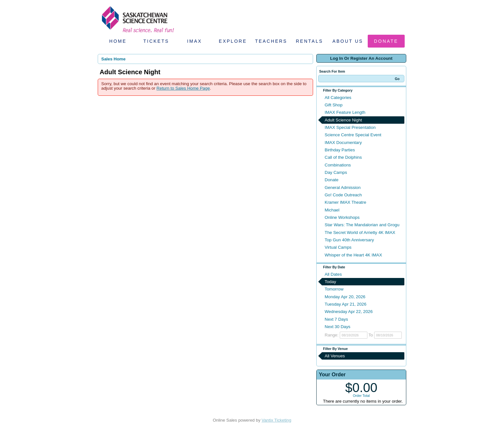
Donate (386, 41)
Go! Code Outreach (343, 195)
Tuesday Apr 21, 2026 (346, 304)
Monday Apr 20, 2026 (345, 297)
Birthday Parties (340, 150)
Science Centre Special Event (353, 135)
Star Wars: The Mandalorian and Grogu (362, 225)
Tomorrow (334, 289)
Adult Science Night (343, 120)
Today (330, 282)
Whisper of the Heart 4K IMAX (353, 255)
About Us (348, 41)
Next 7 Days (336, 319)
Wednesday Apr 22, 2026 (349, 312)
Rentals (310, 41)
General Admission (343, 188)
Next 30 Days (337, 327)
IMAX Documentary (343, 143)
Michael (332, 210)
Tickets (156, 41)
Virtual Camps (338, 247)
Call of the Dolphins (343, 157)
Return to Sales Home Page (183, 88)
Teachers (271, 41)
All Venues (335, 356)
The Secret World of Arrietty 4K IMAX (360, 232)
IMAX (194, 41)
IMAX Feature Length (345, 112)
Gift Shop (334, 105)
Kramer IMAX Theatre (345, 202)
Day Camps (336, 172)
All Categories (338, 98)
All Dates (333, 274)
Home (118, 41)
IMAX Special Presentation (350, 127)
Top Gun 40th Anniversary (349, 240)
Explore (233, 41)
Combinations (338, 165)
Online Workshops (342, 217)
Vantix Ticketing (276, 420)
